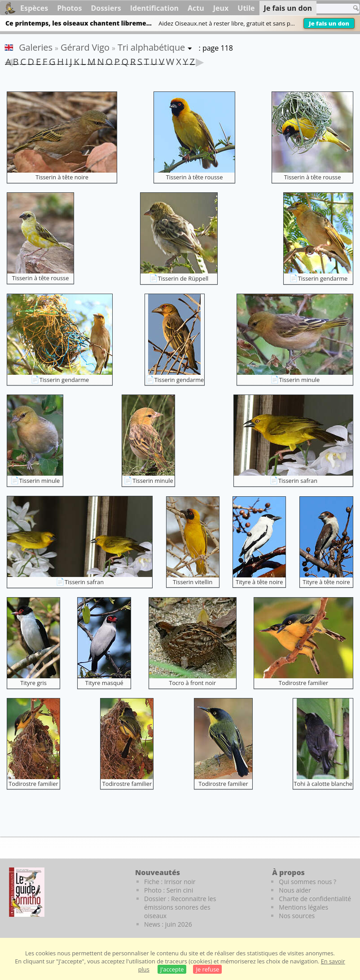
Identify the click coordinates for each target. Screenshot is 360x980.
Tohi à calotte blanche (323, 784)
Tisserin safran (298, 481)
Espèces (34, 8)
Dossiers (106, 8)
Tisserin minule (299, 380)
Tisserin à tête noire (62, 177)
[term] (319, 9)
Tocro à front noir (192, 683)
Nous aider (295, 890)
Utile (246, 8)
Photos (69, 8)
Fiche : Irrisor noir (170, 882)
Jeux (221, 8)
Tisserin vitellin (193, 582)
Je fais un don (329, 23)
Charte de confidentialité (315, 899)
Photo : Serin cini (169, 890)
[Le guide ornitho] (27, 892)
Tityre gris (33, 683)
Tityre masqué (104, 683)
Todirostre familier (304, 683)
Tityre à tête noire (259, 582)
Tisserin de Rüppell (183, 278)
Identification (154, 8)
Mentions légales (303, 907)
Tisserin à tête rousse (195, 177)
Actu (196, 8)
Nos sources (297, 916)
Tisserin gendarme (323, 278)
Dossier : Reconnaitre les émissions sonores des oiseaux (180, 907)
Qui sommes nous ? (307, 882)
